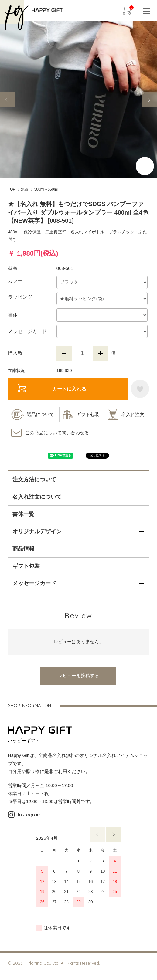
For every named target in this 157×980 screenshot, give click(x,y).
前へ (98, 834)
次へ (113, 834)
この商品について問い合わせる (57, 433)
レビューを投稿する (78, 675)
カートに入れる (52, 389)
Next (149, 100)
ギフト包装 (88, 414)
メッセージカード (27, 331)
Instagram (25, 815)
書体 (13, 315)
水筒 (25, 189)
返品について (40, 414)
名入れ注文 (133, 414)
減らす (64, 353)
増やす (101, 353)
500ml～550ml (46, 189)
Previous (8, 100)
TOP (12, 189)
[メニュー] (146, 11)
